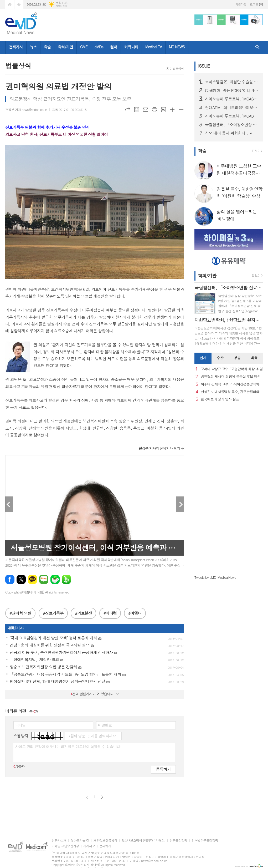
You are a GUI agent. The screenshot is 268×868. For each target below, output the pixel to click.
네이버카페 (55, 579)
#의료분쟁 (83, 613)
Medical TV (154, 47)
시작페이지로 (10, 5)
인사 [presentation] (203, 358)
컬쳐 (114, 47)
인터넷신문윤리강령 (205, 841)
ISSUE (204, 66)
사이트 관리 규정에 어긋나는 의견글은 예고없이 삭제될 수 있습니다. (68, 747)
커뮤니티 (131, 47)
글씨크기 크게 (172, 110)
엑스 (21, 579)
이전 (87, 797)
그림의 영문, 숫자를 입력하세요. (92, 736)
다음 (102, 797)
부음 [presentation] (237, 358)
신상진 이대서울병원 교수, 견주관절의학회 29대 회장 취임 (232, 392)
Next (180, 504)
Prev (9, 504)
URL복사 (128, 110)
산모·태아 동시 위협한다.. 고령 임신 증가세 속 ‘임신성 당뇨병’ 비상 (232, 133)
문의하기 (105, 846)
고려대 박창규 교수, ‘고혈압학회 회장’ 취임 (232, 369)
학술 (47, 47)
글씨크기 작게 (181, 110)
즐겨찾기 (19, 5)
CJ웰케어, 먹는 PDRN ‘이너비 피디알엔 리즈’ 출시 (232, 90)
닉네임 (20, 725)
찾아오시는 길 (80, 841)
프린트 (154, 110)
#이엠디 (135, 613)
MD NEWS (177, 47)
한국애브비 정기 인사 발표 (220, 399)
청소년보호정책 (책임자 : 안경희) (143, 841)
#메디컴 (110, 613)
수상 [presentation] (220, 358)
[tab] (203, 358)
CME (84, 47)
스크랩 (163, 110)
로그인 (254, 4)
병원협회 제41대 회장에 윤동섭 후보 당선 (231, 377)
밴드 (66, 579)
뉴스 (33, 47)
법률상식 (178, 68)
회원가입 (241, 4)
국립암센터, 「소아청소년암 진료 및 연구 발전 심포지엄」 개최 (232, 125)
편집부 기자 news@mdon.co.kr (26, 110)
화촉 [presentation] (254, 358)
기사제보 (89, 846)
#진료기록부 (53, 613)
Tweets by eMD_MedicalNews (215, 577)
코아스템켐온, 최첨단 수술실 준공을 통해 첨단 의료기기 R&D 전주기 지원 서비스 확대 (232, 82)
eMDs (99, 47)
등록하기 (163, 769)
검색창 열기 (257, 47)
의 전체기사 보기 (159, 448)
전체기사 (16, 47)
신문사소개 (59, 841)
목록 (137, 110)
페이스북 (10, 579)
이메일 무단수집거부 (65, 846)
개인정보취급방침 (105, 841)
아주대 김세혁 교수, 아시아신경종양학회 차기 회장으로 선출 (232, 384)
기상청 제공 (61, 6)
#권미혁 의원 (20, 613)
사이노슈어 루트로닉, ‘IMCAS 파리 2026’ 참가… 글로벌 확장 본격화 (232, 99)
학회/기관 (65, 47)
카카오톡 (32, 579)
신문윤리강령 (178, 841)
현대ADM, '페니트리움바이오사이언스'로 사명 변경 (232, 108)
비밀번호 (105, 725)
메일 (146, 110)
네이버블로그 (44, 579)
